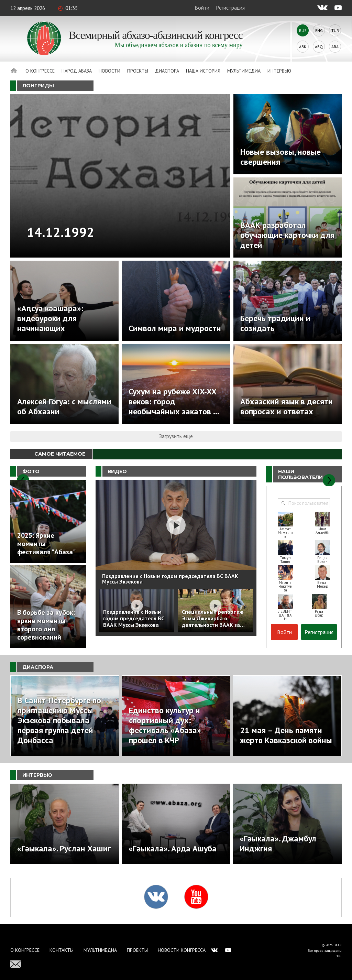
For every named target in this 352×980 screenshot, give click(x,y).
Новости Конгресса (182, 950)
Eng (319, 30)
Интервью (279, 71)
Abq (319, 47)
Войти (202, 8)
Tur (335, 30)
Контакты (62, 950)
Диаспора (167, 71)
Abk (303, 47)
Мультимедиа (244, 71)
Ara (335, 47)
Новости (109, 71)
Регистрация (230, 8)
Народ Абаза (77, 71)
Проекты (138, 71)
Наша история (203, 71)
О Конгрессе (40, 71)
